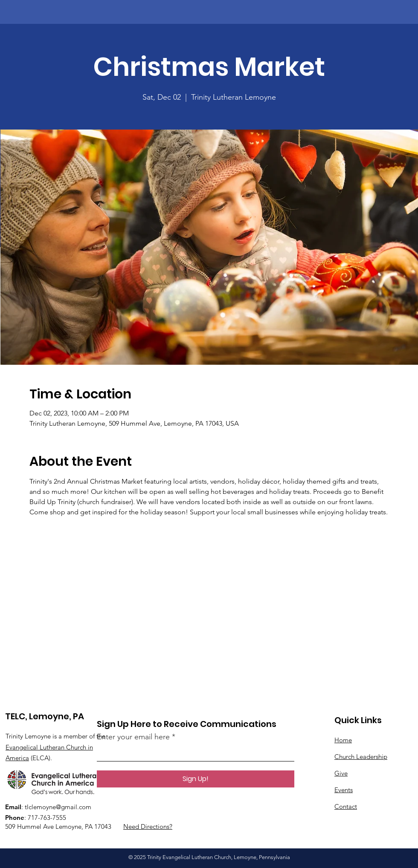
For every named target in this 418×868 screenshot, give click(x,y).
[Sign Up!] (196, 779)
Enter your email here (133, 737)
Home (343, 740)
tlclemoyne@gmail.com (58, 807)
